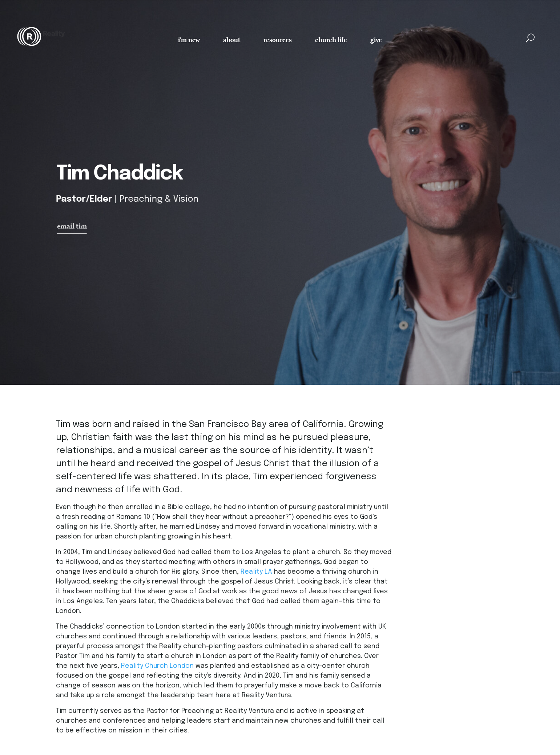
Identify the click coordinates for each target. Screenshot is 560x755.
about (232, 39)
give (376, 39)
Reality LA (256, 573)
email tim (74, 227)
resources (278, 39)
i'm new (189, 39)
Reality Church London (157, 667)
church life (331, 39)
